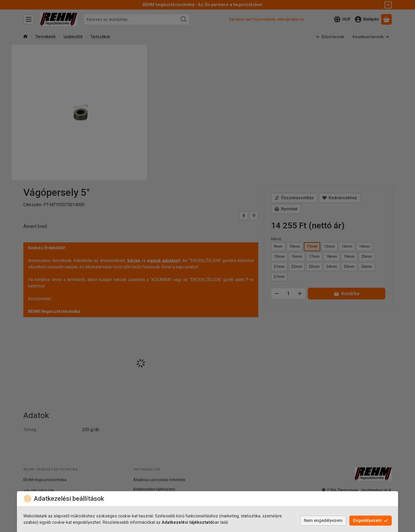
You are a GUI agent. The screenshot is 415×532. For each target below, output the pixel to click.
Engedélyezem (371, 520)
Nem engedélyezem (323, 520)
